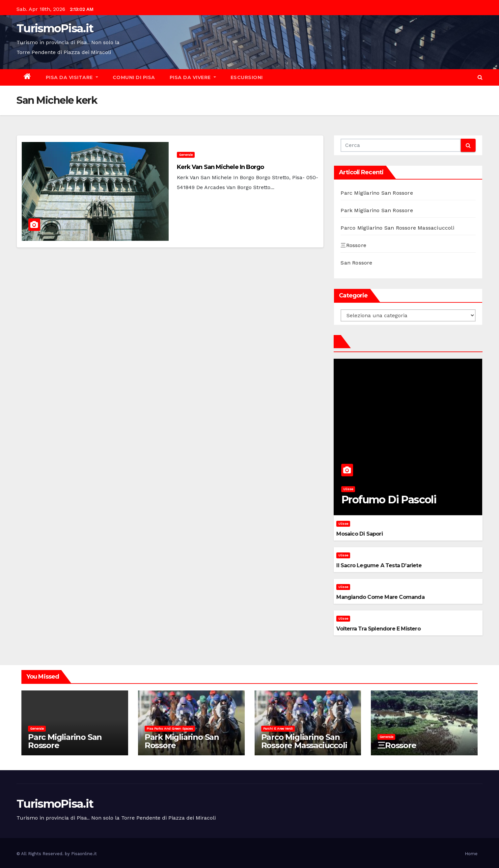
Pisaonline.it (84, 854)
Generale (186, 155)
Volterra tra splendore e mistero (378, 629)
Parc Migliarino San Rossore (377, 193)
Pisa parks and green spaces (170, 728)
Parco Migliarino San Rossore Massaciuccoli (397, 228)
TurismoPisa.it (55, 28)
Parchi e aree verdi (278, 728)
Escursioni (247, 77)
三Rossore (353, 245)
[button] (480, 77)
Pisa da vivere (193, 77)
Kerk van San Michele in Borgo (221, 167)
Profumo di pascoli (389, 500)
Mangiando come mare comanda (380, 597)
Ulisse (348, 489)
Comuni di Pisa (134, 77)
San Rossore (356, 263)
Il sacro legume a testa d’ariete (379, 565)
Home (471, 854)
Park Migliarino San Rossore (377, 210)
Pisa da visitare (72, 77)
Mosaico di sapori (359, 534)
